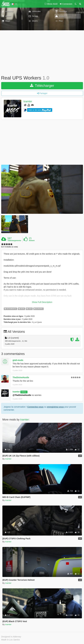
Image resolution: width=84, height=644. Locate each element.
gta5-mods (18, 360)
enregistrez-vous (55, 407)
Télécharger (42, 86)
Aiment (32, 240)
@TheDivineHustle (22, 395)
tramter (28, 101)
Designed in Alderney (11, 637)
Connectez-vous (35, 407)
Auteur (24, 392)
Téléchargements (14, 240)
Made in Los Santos (10, 640)
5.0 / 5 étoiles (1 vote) (10, 247)
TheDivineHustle (21, 377)
